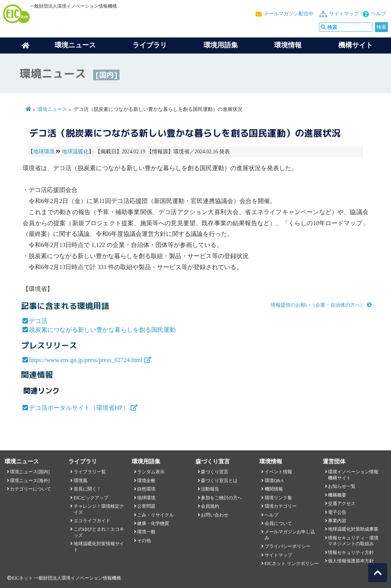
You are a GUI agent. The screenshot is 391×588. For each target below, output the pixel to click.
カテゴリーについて (31, 489)
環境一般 (146, 532)
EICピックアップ (91, 498)
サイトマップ (344, 14)
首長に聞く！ (87, 489)
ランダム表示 (151, 472)
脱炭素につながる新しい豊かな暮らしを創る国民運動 (102, 330)
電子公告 (337, 512)
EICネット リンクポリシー (292, 564)
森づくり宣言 (215, 472)
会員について (278, 523)
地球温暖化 (75, 152)
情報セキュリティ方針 (351, 552)
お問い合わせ (215, 515)
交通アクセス (342, 504)
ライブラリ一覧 (90, 472)
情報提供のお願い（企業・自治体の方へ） (318, 305)
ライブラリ (150, 45)
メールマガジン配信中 (289, 14)
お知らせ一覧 (342, 486)
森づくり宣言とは (219, 481)
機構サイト (355, 45)
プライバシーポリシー (288, 546)
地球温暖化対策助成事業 (353, 529)
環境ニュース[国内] (30, 472)
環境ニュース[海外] (30, 481)
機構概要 (337, 495)
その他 (144, 541)
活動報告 (210, 489)
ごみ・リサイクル (155, 515)
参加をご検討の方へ (221, 498)
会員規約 (210, 506)
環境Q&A (274, 481)
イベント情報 (278, 472)
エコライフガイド (92, 521)
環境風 (81, 481)
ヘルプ (379, 14)
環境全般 (146, 481)
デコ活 (38, 321)
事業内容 (337, 521)
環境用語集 (221, 45)
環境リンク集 (278, 498)
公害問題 (146, 506)
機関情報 (274, 489)
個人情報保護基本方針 (351, 561)
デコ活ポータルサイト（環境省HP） (79, 408)
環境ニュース (52, 109)
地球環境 (44, 152)
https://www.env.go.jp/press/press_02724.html (86, 360)
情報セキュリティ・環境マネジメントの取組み (353, 541)
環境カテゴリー (281, 506)
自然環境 (146, 489)
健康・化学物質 (153, 523)
